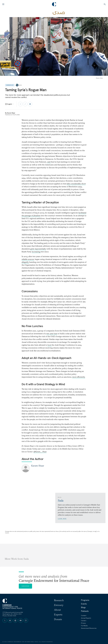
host (50, 345)
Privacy (83, 623)
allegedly (25, 262)
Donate (58, 619)
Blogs (83, 607)
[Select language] (9, 104)
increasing (36, 252)
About (57, 610)
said (49, 162)
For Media (84, 626)
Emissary (59, 605)
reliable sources (28, 259)
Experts (58, 614)
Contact (84, 616)
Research (59, 600)
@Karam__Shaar (40, 452)
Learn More (62, 519)
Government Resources (89, 628)
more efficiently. (79, 377)
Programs (85, 600)
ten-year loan (52, 334)
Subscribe (25, 586)
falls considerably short (76, 184)
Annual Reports (86, 618)
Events (84, 604)
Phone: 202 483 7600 (9, 616)
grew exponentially (38, 249)
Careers (84, 621)
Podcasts (85, 611)
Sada (20, 85)
